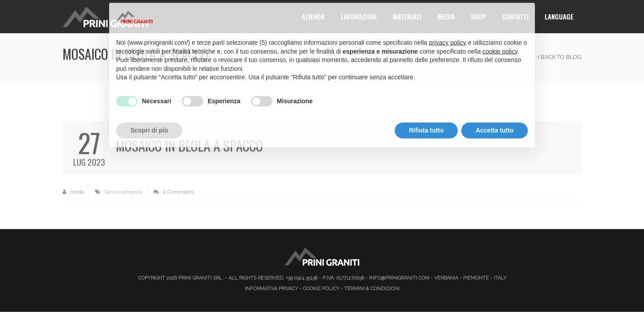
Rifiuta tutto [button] (426, 114)
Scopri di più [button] (149, 114)
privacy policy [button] (448, 27)
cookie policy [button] (500, 35)
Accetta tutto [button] (495, 114)
